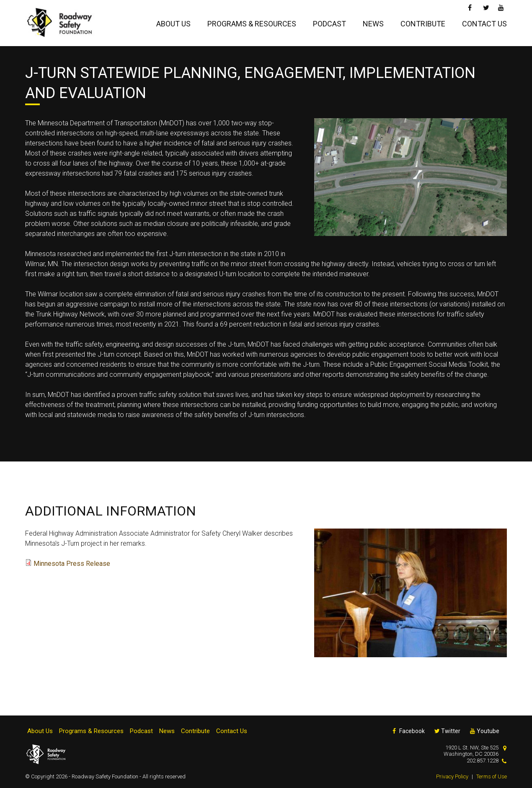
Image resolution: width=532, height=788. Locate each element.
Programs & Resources (252, 24)
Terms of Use (492, 776)
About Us (173, 24)
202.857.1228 (483, 761)
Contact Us (484, 24)
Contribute (423, 24)
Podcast (329, 24)
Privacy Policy (452, 776)
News (373, 24)
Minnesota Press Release (72, 564)
